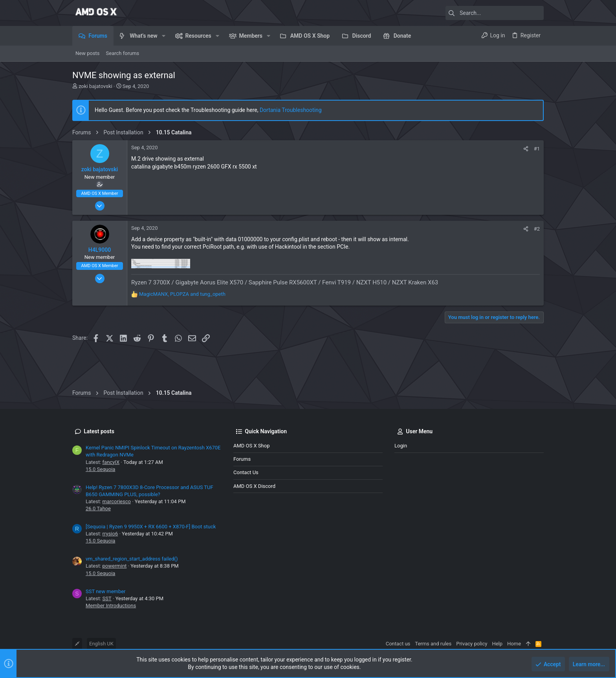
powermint (115, 566)
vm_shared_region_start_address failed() (132, 559)
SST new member (106, 591)
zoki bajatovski (95, 86)
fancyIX (111, 462)
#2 (537, 229)
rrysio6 (110, 534)
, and (182, 294)
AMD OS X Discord (254, 486)
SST (107, 598)
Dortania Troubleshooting (291, 110)
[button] (164, 36)
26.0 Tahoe (98, 509)
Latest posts (99, 431)
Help (497, 644)
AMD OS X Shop (251, 446)
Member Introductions (111, 606)
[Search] (495, 13)
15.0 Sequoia (100, 469)
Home (514, 644)
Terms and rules (433, 644)
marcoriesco (117, 501)
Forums (242, 459)
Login (401, 446)
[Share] (526, 149)
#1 (537, 149)
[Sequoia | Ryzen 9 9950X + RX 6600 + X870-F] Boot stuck (151, 527)
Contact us (246, 472)
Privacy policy (472, 644)
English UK (101, 644)
